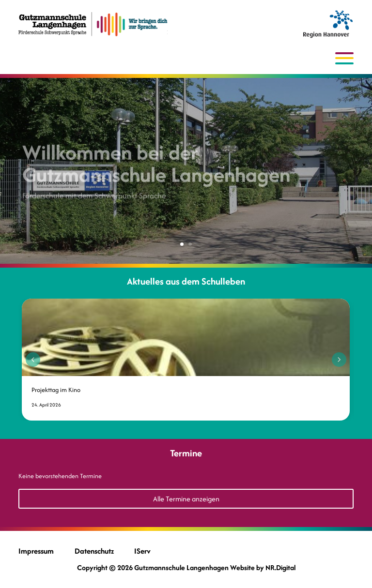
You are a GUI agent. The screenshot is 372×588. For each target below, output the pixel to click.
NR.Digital (280, 567)
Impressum (36, 551)
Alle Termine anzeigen (186, 499)
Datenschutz (94, 551)
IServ (142, 551)
